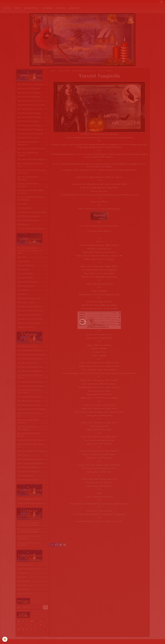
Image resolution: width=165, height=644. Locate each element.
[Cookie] (5, 639)
